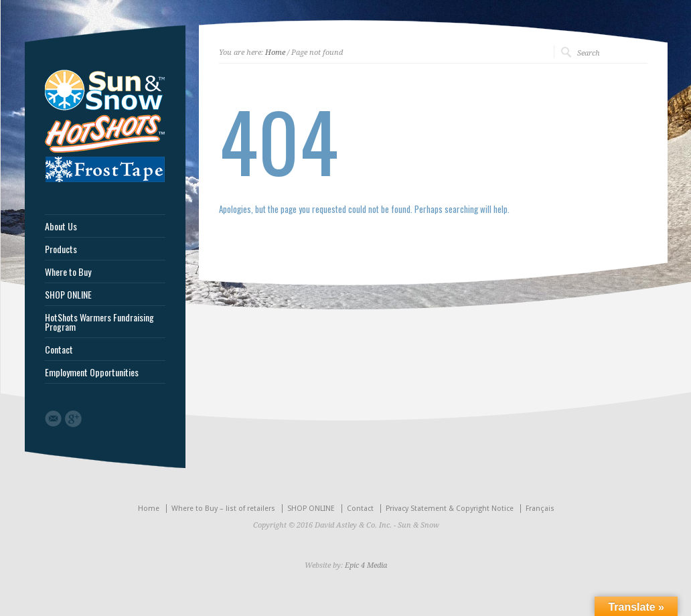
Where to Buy (68, 272)
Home (275, 53)
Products (61, 249)
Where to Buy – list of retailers (223, 509)
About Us (61, 226)
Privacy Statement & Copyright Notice (450, 509)
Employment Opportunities (92, 372)
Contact (59, 350)
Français (540, 509)
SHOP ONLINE (68, 295)
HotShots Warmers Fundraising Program (99, 322)
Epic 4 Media (366, 565)
